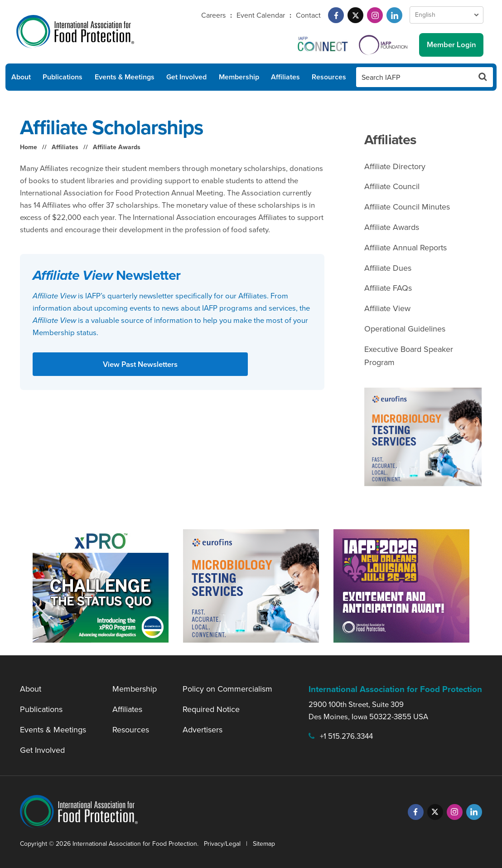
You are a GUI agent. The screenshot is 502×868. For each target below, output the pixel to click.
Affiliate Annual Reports (405, 248)
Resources (329, 77)
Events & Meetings (125, 77)
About (21, 77)
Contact (308, 15)
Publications (63, 77)
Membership (239, 77)
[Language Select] (446, 15)
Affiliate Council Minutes (407, 207)
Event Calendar (261, 15)
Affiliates (285, 77)
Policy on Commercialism (227, 689)
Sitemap (264, 844)
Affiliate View (387, 308)
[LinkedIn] (394, 15)
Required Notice (211, 709)
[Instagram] (375, 15)
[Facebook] (336, 15)
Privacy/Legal (222, 844)
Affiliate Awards (117, 147)
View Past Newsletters (140, 364)
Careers (213, 15)
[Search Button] (483, 77)
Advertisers (203, 730)
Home (29, 147)
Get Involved (186, 77)
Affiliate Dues (388, 268)
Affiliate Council (392, 186)
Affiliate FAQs (388, 288)
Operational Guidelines (405, 329)
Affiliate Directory (395, 166)
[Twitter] (355, 15)
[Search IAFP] (415, 77)
